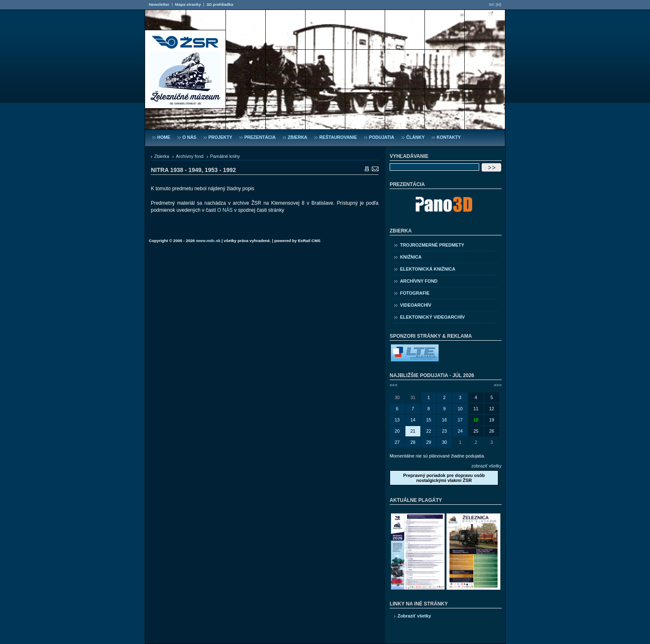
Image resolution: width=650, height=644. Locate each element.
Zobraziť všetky (414, 616)
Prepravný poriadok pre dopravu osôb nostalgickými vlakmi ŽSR (444, 478)
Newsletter (159, 4)
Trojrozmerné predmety (432, 245)
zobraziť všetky (486, 466)
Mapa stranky (188, 4)
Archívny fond (190, 156)
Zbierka (162, 156)
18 (476, 420)
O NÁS (225, 210)
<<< (394, 385)
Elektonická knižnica (428, 269)
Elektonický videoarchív (432, 317)
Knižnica (411, 257)
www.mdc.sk (208, 241)
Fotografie (415, 293)
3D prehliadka (220, 4)
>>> (498, 385)
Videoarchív (416, 305)
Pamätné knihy (225, 156)
